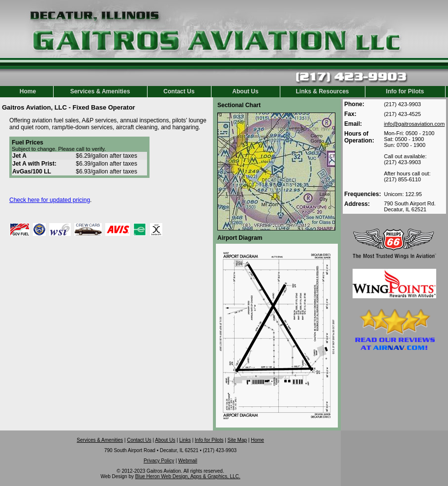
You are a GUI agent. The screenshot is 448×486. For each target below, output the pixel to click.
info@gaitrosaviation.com (415, 124)
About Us (245, 91)
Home (28, 91)
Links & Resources (322, 91)
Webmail (188, 461)
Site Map (237, 440)
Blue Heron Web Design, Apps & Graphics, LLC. (188, 476)
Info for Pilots (405, 91)
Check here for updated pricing (50, 200)
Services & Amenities (100, 91)
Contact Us (179, 91)
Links (185, 440)
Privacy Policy (159, 461)
